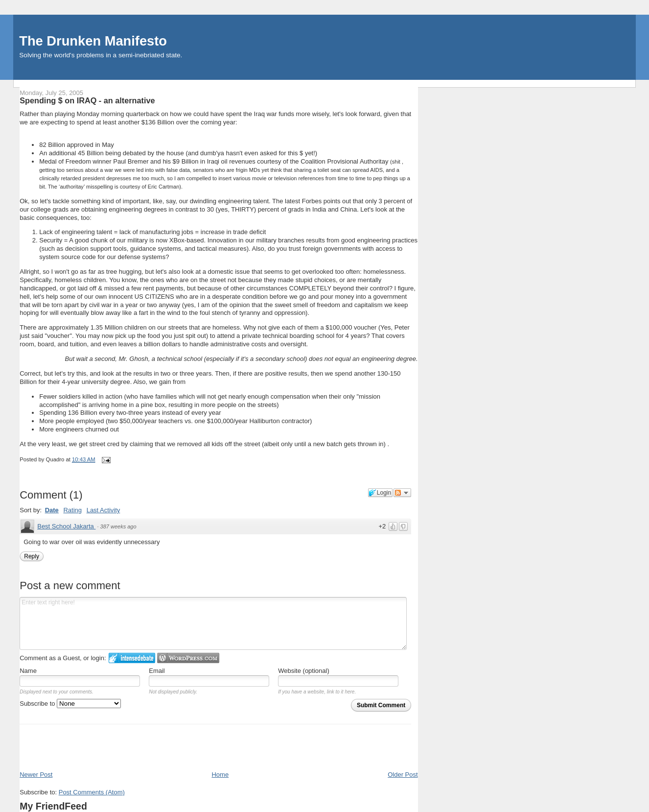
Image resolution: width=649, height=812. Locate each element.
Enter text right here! (213, 623)
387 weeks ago (118, 526)
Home (220, 775)
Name (28, 671)
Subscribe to (70, 704)
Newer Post (36, 775)
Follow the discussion (402, 493)
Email (157, 671)
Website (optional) (304, 671)
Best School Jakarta (66, 526)
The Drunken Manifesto (93, 41)
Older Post (403, 775)
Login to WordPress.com (188, 658)
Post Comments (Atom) (92, 792)
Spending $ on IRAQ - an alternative (87, 100)
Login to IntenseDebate (132, 658)
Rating (72, 510)
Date (52, 510)
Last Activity (104, 510)
